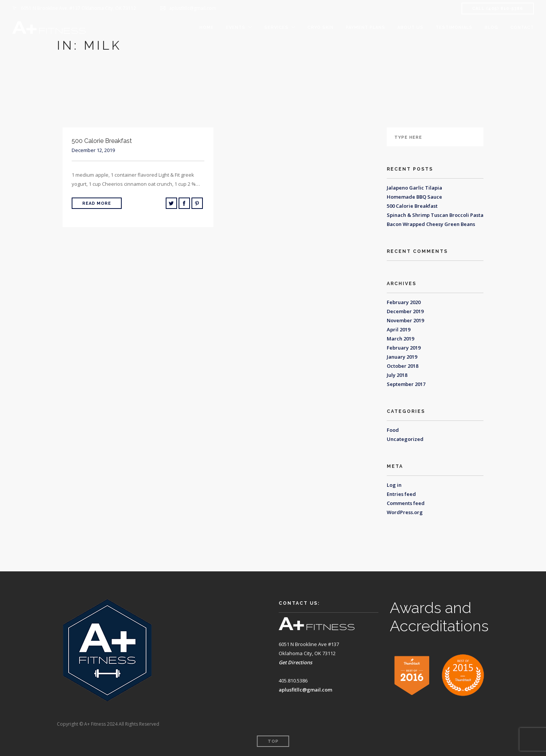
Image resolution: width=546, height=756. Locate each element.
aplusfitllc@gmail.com (305, 690)
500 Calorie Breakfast (412, 206)
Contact (522, 27)
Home (207, 27)
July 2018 (397, 375)
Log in (394, 485)
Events (236, 27)
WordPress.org (405, 512)
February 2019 (404, 348)
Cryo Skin (321, 27)
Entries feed (401, 494)
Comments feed (406, 503)
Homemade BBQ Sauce (414, 197)
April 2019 (399, 329)
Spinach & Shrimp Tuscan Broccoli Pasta (435, 215)
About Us (410, 27)
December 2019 (405, 311)
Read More (97, 203)
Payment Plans (366, 27)
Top (273, 741)
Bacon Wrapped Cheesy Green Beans (431, 224)
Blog (491, 27)
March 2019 (400, 339)
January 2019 (402, 357)
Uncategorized (405, 439)
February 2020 (404, 302)
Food (393, 430)
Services (276, 27)
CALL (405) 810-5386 (498, 9)
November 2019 (405, 320)
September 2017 (406, 384)
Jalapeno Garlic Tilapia (414, 188)
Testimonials (454, 27)
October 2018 (402, 366)
